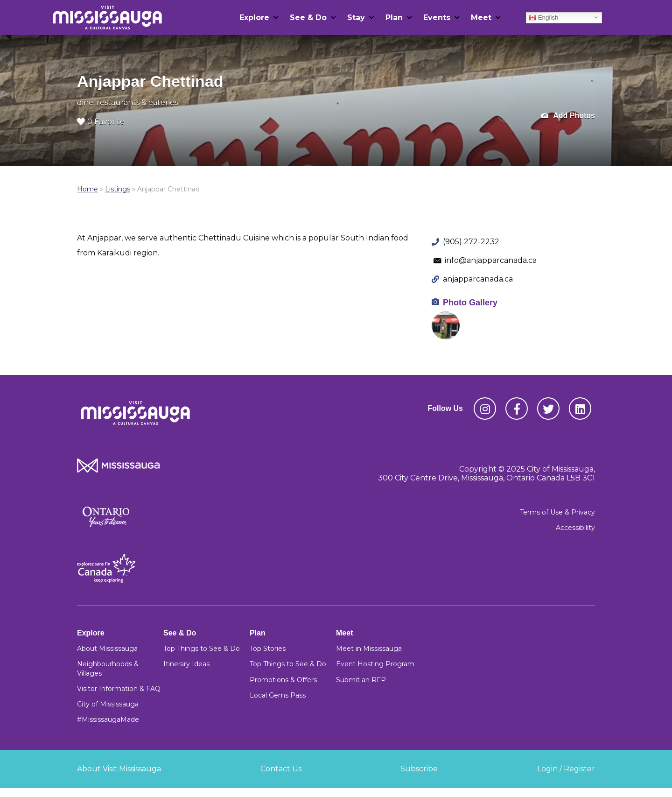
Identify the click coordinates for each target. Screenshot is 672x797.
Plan (394, 18)
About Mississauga (107, 649)
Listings (118, 189)
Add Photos (568, 116)
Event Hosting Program (375, 664)
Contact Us (281, 769)
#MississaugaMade (108, 719)
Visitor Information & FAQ (119, 689)
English (543, 17)
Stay (356, 18)
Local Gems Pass (278, 695)
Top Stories (268, 649)
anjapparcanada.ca (478, 279)
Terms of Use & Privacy (557, 512)
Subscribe (419, 769)
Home (87, 189)
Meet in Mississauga (369, 649)
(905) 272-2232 (471, 242)
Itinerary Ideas (186, 664)
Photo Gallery (470, 303)
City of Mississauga (108, 704)
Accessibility (575, 528)
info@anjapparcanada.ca (491, 260)
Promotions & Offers (283, 680)
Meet (481, 18)
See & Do (308, 18)
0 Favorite (101, 122)
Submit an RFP (361, 680)
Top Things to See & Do (202, 649)
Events (437, 18)
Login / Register (566, 769)
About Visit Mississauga (119, 769)
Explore (254, 18)
